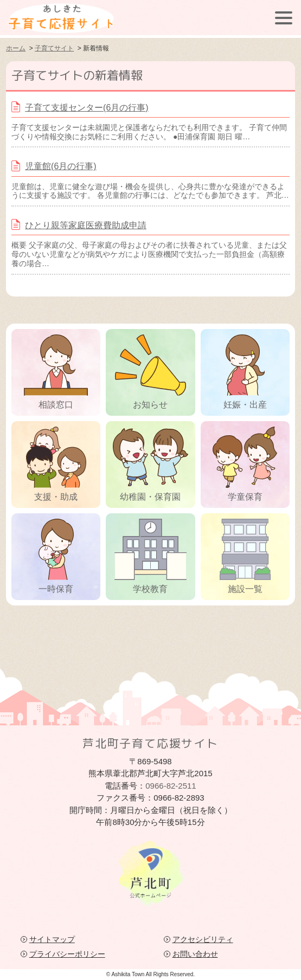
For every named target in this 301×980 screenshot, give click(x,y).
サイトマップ (52, 939)
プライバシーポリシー (67, 954)
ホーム (16, 48)
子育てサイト (54, 48)
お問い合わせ (195, 954)
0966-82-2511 (171, 786)
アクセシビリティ (203, 939)
